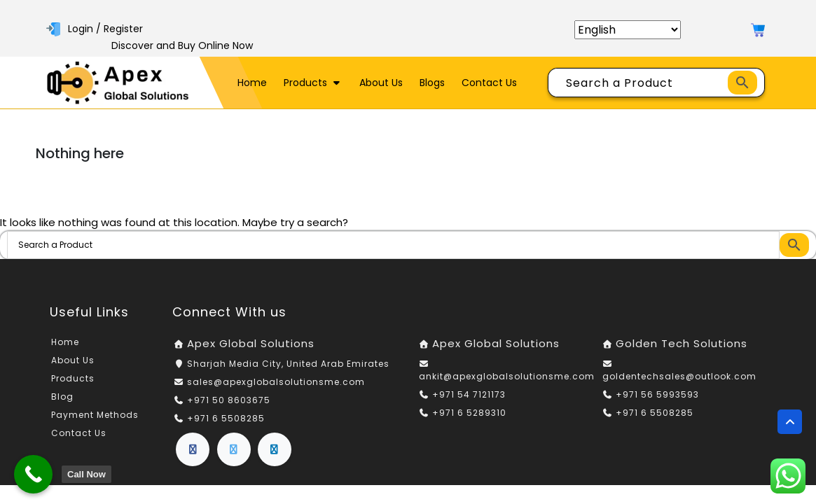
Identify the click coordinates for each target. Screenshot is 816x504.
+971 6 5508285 (226, 418)
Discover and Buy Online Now (182, 45)
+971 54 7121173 (469, 394)
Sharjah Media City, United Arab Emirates (288, 364)
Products (313, 83)
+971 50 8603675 (229, 400)
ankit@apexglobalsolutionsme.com (507, 376)
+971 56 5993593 (657, 394)
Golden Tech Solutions (682, 343)
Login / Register (95, 29)
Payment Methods (95, 415)
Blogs (432, 83)
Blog (62, 397)
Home (252, 83)
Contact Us (489, 83)
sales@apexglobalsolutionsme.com (276, 382)
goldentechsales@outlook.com (679, 376)
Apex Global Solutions (251, 343)
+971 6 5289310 (469, 413)
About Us (381, 83)
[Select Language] (628, 30)
